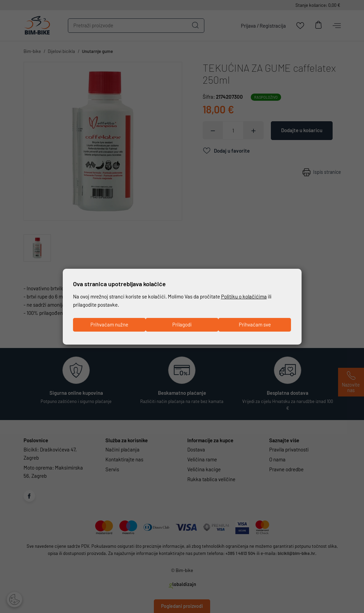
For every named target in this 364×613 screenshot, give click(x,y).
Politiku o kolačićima (244, 297)
